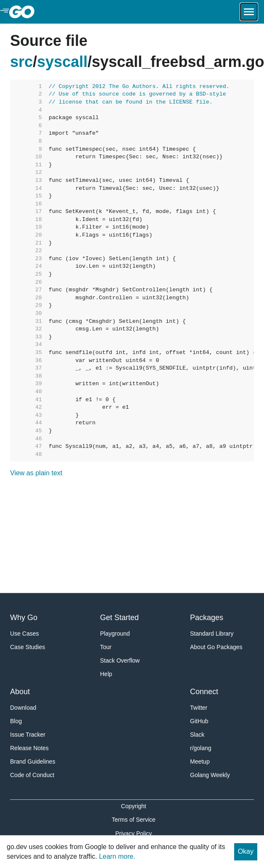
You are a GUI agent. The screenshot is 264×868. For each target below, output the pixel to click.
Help (106, 674)
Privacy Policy (133, 833)
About (20, 692)
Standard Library (212, 634)
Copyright (134, 806)
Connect (204, 692)
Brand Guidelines (33, 761)
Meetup (200, 761)
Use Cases (24, 634)
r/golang (201, 748)
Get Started (119, 618)
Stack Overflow (120, 660)
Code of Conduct (32, 775)
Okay (246, 851)
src (21, 62)
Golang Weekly (210, 775)
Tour (106, 647)
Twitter (199, 708)
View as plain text (36, 473)
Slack (197, 735)
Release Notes (29, 748)
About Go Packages (216, 647)
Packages (207, 618)
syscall (62, 62)
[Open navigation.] (249, 12)
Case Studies (28, 647)
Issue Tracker (28, 735)
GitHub (199, 721)
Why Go (24, 618)
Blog (16, 721)
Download (23, 708)
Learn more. (117, 856)
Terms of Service (134, 820)
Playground (115, 634)
